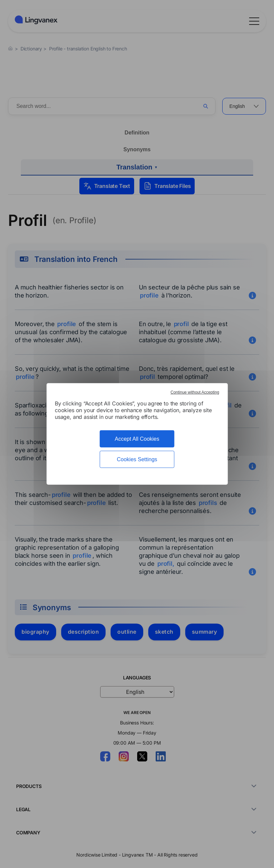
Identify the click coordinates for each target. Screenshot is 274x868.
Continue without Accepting (195, 392)
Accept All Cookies (137, 439)
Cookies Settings (137, 459)
